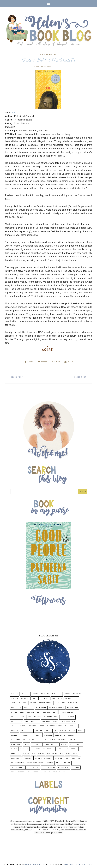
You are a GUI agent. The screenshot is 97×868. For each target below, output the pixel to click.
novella (60, 749)
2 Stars (15, 694)
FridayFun (48, 735)
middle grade (76, 744)
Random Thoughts (55, 753)
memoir (64, 744)
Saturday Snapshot (44, 758)
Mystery (24, 749)
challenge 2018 (34, 717)
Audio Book (57, 698)
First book (36, 735)
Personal (16, 753)
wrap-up (57, 772)
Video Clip (46, 772)
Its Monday (16, 744)
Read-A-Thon (71, 753)
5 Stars (44, 55)
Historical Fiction (47, 740)
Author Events (71, 698)
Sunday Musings (63, 763)
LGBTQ (27, 744)
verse (36, 772)
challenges (17, 721)
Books (14, 712)
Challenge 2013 (66, 712)
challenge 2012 (50, 712)
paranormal (72, 749)
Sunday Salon (17, 767)
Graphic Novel (30, 740)
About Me (25, 698)
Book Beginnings (57, 707)
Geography (73, 735)
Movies (14, 749)
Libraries (36, 744)
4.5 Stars (77, 694)
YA (55, 55)
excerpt (15, 735)
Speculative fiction (35, 763)
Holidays (62, 740)
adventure (44, 698)
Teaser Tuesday (48, 767)
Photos (26, 753)
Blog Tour (72, 703)
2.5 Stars (25, 694)
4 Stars (67, 694)
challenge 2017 (18, 717)
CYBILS (48, 730)
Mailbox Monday (51, 744)
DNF (55, 730)
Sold (14, 113)
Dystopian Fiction (68, 730)
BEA (63, 703)
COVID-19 (38, 730)
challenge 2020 (67, 717)
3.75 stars (56, 694)
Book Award (41, 707)
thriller (76, 767)
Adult (34, 698)
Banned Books (45, 703)
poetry (41, 753)
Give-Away (16, 740)
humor (72, 740)
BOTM (22, 712)
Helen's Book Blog (34, 864)
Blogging (29, 707)
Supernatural (33, 767)
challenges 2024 (19, 726)
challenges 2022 (50, 721)
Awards (33, 703)
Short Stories (18, 763)
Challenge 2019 (51, 717)
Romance (29, 758)
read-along (17, 758)
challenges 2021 (32, 721)
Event (81, 730)
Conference (26, 730)
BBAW (57, 703)
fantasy (25, 735)
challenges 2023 (67, 721)
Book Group (73, 707)
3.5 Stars (45, 694)
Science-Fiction (62, 758)
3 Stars (35, 694)
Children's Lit (71, 726)
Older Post (80, 377)
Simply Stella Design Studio (78, 864)
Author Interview (19, 703)
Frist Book (60, 735)
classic (15, 730)
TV (29, 772)
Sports (50, 763)
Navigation (35, 749)
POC (51, 55)
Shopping (76, 758)
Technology (64, 767)
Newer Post (17, 377)
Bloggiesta (16, 707)
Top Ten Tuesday (18, 772)
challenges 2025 (37, 726)
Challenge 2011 (34, 712)
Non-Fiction (48, 749)
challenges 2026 (55, 726)
